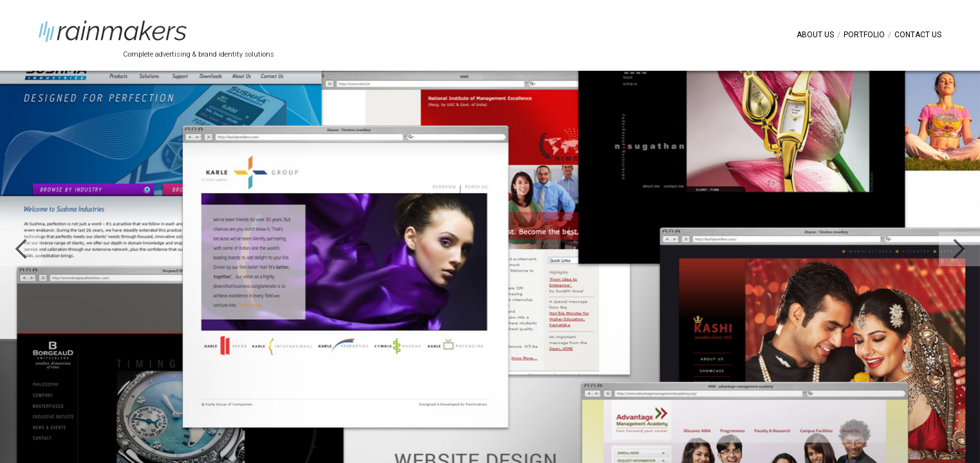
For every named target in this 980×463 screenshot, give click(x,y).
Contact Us (918, 35)
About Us (815, 35)
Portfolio (864, 35)
